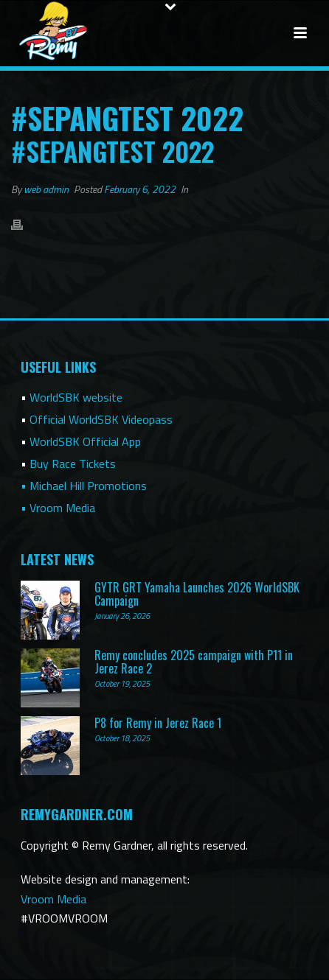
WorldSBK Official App (85, 441)
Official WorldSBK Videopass (101, 419)
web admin (46, 189)
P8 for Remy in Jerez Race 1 (158, 723)
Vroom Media (53, 899)
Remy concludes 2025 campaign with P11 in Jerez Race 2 (194, 662)
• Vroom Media (58, 508)
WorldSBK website (76, 397)
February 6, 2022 (140, 189)
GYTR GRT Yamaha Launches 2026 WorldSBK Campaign (197, 594)
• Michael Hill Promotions (84, 486)
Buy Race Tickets (73, 463)
